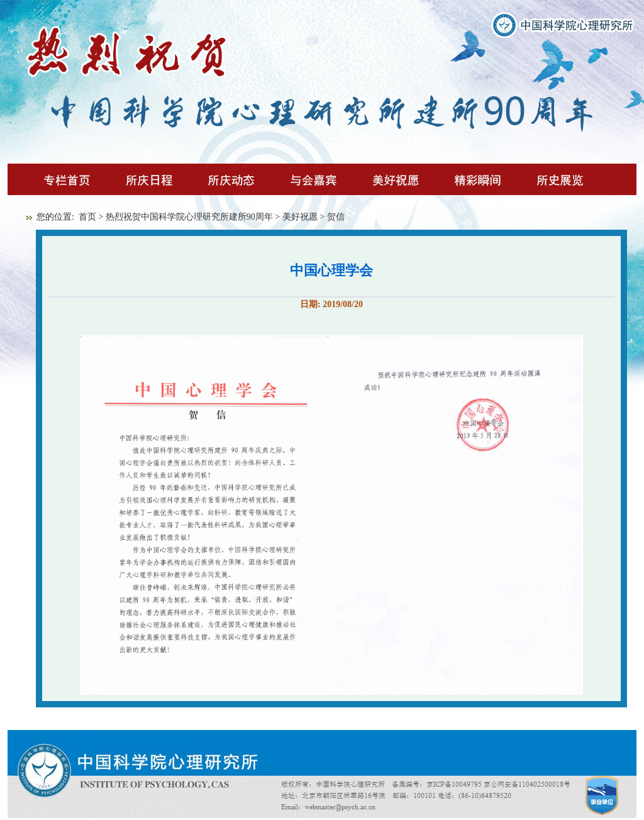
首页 (87, 217)
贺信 (336, 217)
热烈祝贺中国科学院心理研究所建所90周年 (189, 217)
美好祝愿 (300, 217)
